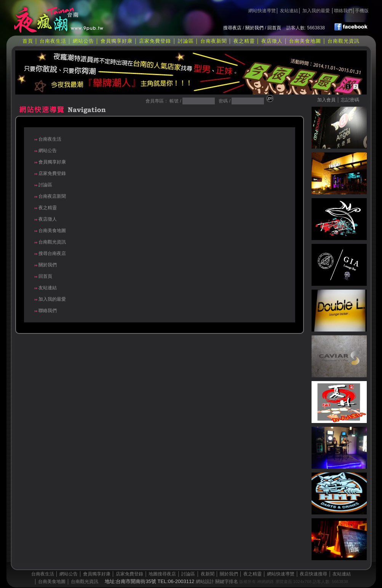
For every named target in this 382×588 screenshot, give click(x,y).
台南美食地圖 (305, 41)
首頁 (28, 41)
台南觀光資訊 (344, 41)
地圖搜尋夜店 (162, 574)
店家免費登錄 (155, 41)
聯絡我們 (343, 11)
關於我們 (254, 28)
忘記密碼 (350, 100)
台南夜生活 (53, 41)
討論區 (186, 41)
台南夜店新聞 (52, 196)
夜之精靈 (244, 41)
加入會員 (326, 100)
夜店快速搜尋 (313, 574)
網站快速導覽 (262, 11)
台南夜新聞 (214, 41)
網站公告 (83, 41)
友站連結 (289, 11)
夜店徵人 (272, 41)
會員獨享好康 (117, 41)
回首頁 (274, 28)
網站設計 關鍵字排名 (217, 582)
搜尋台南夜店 (52, 253)
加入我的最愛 (316, 11)
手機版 (362, 11)
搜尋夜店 (232, 28)
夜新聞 (208, 574)
